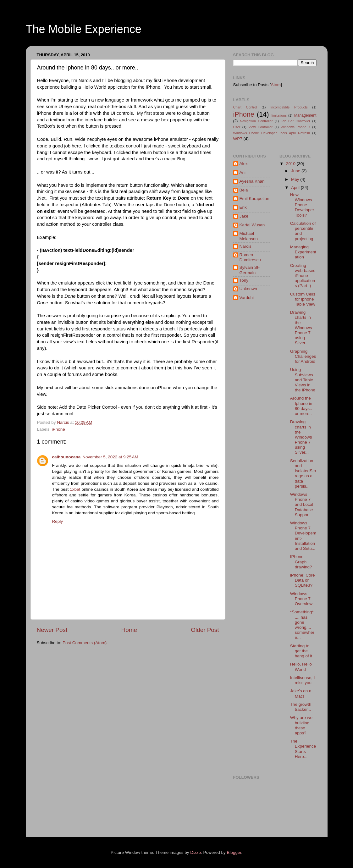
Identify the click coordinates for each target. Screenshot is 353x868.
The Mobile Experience (84, 29)
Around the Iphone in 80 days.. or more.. (301, 406)
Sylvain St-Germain (250, 270)
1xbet (75, 489)
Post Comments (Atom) (85, 643)
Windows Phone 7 (295, 127)
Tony (244, 280)
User (237, 127)
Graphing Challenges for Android (303, 356)
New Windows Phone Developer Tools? (302, 205)
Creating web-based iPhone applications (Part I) (303, 276)
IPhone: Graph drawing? (301, 562)
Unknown (248, 289)
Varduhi (247, 298)
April (296, 188)
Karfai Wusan (252, 225)
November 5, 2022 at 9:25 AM (110, 457)
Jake (244, 216)
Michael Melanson (249, 236)
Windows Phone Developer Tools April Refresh (272, 133)
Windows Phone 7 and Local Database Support (302, 505)
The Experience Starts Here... (303, 749)
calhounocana (66, 457)
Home (129, 630)
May (296, 179)
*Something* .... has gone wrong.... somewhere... (302, 625)
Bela (244, 190)
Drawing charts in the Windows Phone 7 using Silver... (301, 328)
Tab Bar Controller (295, 121)
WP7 (238, 139)
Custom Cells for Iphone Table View (303, 299)
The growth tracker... (301, 707)
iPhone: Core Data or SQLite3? (303, 580)
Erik (243, 207)
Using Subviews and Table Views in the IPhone (303, 380)
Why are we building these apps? (301, 725)
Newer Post (52, 630)
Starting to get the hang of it (301, 651)
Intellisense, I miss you (303, 680)
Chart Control (245, 107)
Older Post (205, 630)
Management (305, 115)
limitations (279, 115)
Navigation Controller (256, 121)
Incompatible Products (289, 107)
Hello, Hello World (301, 667)
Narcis (245, 246)
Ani (243, 172)
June (296, 171)
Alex (244, 164)
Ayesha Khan (252, 181)
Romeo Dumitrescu (250, 257)
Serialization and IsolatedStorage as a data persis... (303, 473)
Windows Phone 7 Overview (301, 599)
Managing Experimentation (303, 252)
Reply (58, 521)
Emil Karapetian (254, 199)
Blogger (234, 852)
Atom (276, 85)
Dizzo (196, 852)
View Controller (260, 127)
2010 (291, 164)
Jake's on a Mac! (301, 693)
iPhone (58, 429)
